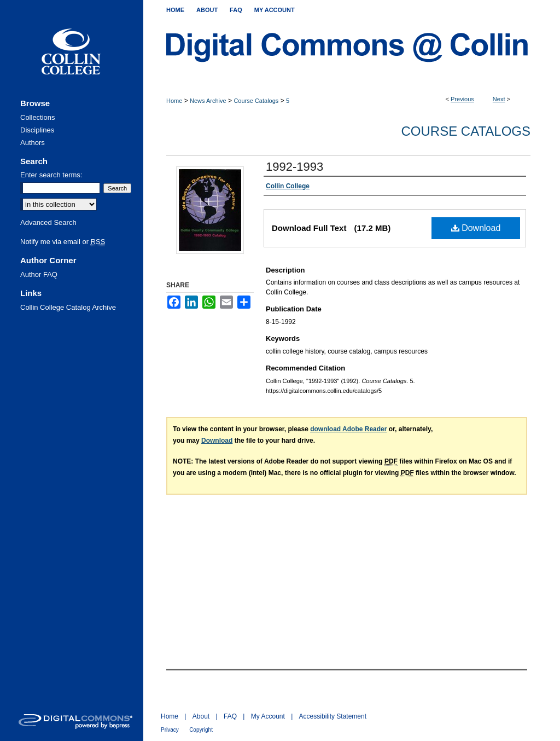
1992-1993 (294, 167)
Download (476, 228)
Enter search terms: (51, 175)
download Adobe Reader (348, 429)
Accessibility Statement (333, 716)
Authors (33, 143)
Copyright (201, 730)
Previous (462, 99)
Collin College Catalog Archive (68, 307)
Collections (38, 117)
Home (174, 101)
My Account (268, 716)
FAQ (230, 716)
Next (499, 99)
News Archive (208, 101)
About (201, 716)
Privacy (170, 730)
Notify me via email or (63, 242)
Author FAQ (39, 274)
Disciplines (37, 130)
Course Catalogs (256, 101)
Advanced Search (48, 222)
